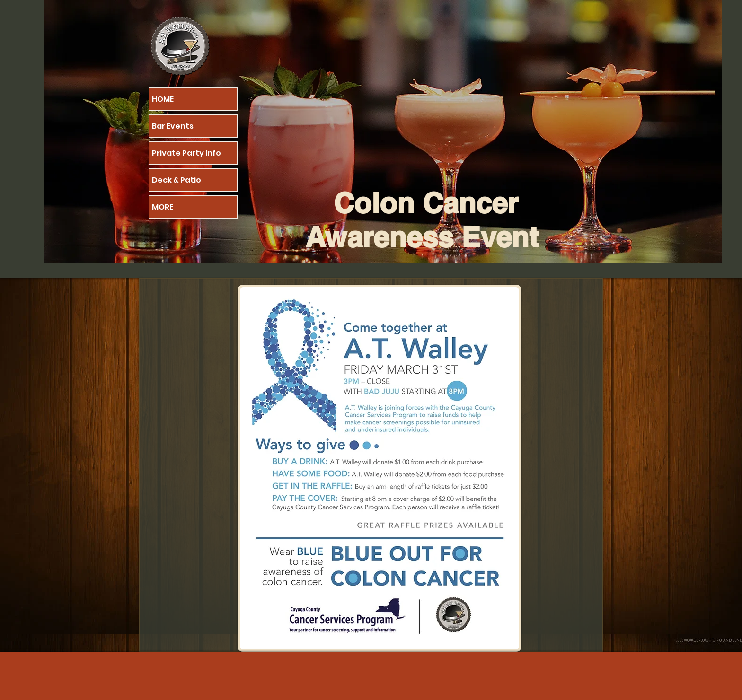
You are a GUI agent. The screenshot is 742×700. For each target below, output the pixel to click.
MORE (163, 207)
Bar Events (173, 126)
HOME (163, 99)
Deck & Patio (177, 180)
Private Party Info (186, 153)
